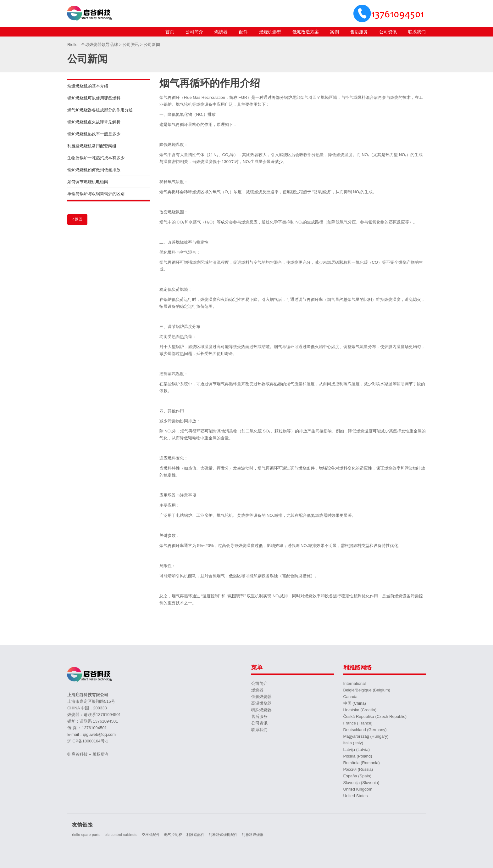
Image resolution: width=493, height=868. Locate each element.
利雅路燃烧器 (253, 835)
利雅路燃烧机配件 (223, 835)
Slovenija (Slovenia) (361, 783)
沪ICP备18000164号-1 (88, 741)
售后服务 (359, 32)
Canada (351, 697)
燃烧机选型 (270, 32)
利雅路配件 (196, 835)
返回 (77, 219)
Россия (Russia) (358, 769)
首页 (170, 32)
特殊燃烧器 (261, 710)
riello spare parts (86, 835)
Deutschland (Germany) (365, 730)
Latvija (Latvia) (357, 750)
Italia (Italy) (353, 743)
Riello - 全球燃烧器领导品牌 (93, 45)
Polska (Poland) (358, 756)
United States (356, 796)
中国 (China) (355, 703)
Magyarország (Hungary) (366, 736)
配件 (243, 32)
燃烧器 (221, 32)
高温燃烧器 (261, 703)
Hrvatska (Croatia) (360, 710)
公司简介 (194, 32)
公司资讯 (388, 32)
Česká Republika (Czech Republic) (375, 716)
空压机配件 (151, 835)
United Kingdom (358, 789)
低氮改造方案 (306, 32)
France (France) (358, 723)
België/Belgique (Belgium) (367, 690)
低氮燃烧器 (261, 697)
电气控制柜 (173, 835)
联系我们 (417, 32)
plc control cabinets (121, 835)
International (355, 683)
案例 (335, 32)
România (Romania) (362, 763)
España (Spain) (357, 776)
